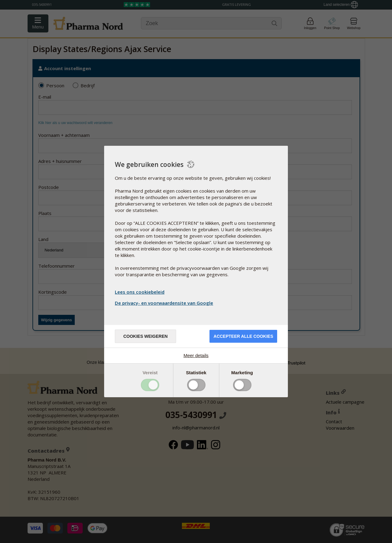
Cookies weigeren (146, 336)
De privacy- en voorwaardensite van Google (165, 303)
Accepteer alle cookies (243, 336)
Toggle (150, 385)
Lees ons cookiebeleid (140, 292)
